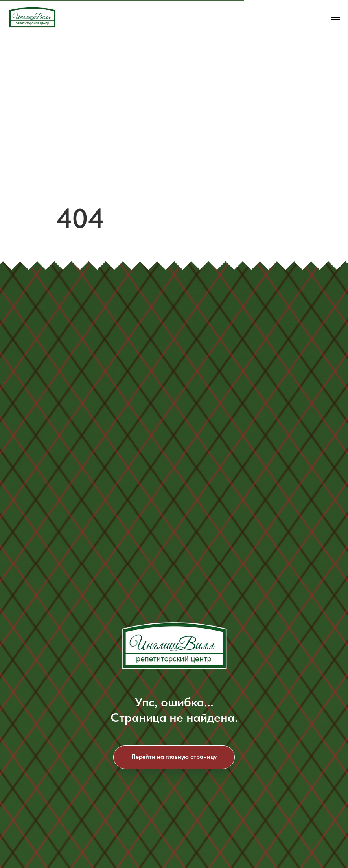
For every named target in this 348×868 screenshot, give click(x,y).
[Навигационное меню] (336, 17)
